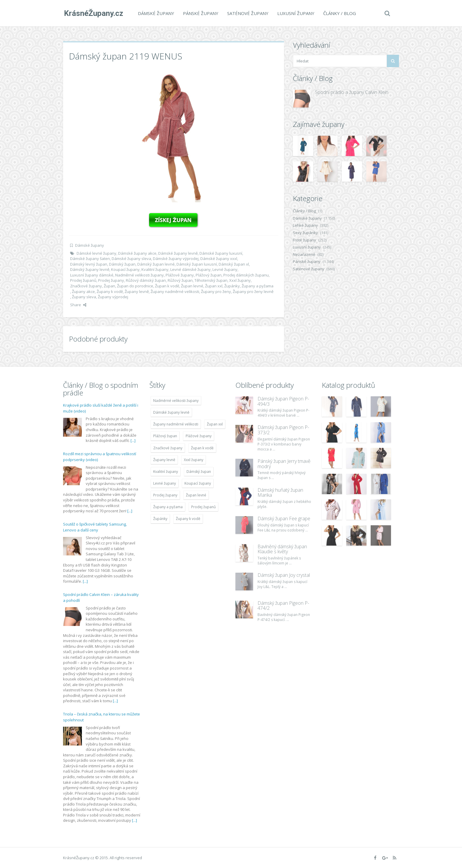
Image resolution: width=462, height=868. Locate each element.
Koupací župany (125, 269)
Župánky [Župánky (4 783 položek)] (160, 519)
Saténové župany (247, 13)
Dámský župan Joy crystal (284, 575)
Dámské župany (155, 13)
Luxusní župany (295, 13)
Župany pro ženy (216, 291)
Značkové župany (86, 286)
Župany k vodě (110, 291)
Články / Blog (339, 13)
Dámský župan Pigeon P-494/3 (283, 401)
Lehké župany (305, 225)
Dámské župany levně (178, 253)
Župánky (232, 286)
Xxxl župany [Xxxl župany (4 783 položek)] (194, 460)
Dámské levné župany (96, 253)
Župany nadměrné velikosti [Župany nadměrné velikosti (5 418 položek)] (176, 424)
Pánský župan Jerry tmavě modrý (284, 464)
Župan (109, 286)
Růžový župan (180, 280)
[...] (133, 440)
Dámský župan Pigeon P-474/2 (283, 606)
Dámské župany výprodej (176, 259)
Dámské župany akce (137, 253)
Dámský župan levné (156, 264)
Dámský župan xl (234, 264)
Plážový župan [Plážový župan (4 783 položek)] (165, 436)
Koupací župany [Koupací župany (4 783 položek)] (198, 483)
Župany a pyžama (258, 286)
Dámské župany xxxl (219, 259)
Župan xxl (214, 286)
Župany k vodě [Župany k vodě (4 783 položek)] (188, 519)
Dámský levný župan (89, 264)
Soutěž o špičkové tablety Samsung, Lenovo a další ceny (95, 527)
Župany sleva (84, 297)
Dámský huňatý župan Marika (280, 493)
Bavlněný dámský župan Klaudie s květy (282, 549)
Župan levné (192, 286)
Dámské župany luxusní (221, 253)
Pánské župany (200, 13)
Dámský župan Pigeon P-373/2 (283, 430)
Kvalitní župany (155, 269)
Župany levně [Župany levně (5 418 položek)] (164, 460)
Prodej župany (111, 280)
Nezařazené (304, 254)
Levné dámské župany (190, 269)
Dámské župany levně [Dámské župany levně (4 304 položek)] (171, 412)
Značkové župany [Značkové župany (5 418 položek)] (168, 448)
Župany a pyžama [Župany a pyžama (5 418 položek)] (168, 507)
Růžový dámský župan (146, 280)
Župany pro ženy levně (253, 291)
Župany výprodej (113, 297)
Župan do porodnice (135, 286)
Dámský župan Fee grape (284, 519)
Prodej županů (83, 280)
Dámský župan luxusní (197, 264)
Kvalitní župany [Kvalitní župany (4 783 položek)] (166, 472)
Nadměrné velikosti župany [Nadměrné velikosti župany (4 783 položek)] (176, 401)
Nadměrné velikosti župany (140, 275)
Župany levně (137, 291)
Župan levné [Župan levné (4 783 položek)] (196, 495)
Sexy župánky (305, 233)
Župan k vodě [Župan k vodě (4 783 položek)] (202, 448)
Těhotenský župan (211, 280)
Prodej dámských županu (246, 275)
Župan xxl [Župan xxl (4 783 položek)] (215, 424)
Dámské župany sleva (131, 259)
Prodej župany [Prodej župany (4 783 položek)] (165, 495)
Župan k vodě (167, 286)
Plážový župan (209, 275)
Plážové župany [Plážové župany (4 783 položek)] (199, 436)
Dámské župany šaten (90, 259)
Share (78, 305)
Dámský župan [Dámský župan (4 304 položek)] (199, 472)
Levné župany (225, 269)
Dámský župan (122, 264)
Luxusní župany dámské (92, 275)
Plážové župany (180, 275)
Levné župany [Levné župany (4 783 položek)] (165, 483)
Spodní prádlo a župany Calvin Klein (352, 92)
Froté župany (305, 240)
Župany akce (83, 291)
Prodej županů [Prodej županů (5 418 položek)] (203, 507)
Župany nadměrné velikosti (175, 291)
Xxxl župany (240, 280)
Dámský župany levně (90, 269)
